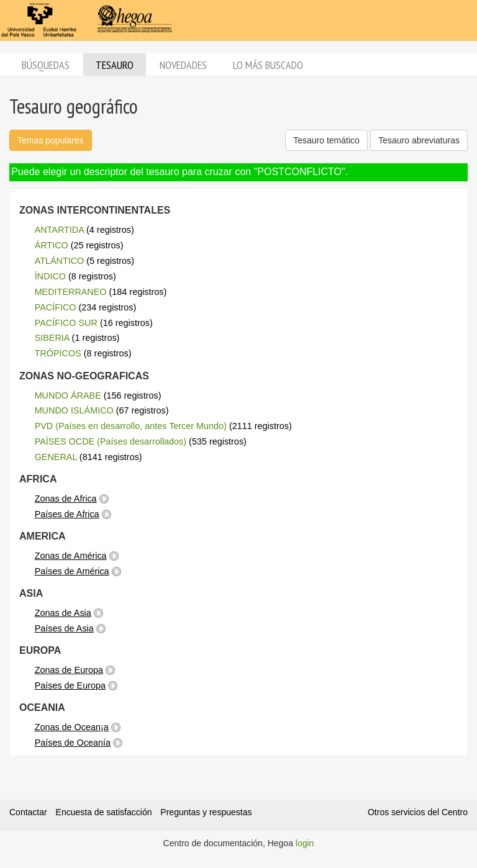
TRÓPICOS (58, 353)
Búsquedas (46, 65)
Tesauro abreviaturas (419, 140)
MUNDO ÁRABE (68, 396)
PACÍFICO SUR (66, 323)
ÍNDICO (50, 276)
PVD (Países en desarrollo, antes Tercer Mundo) (131, 426)
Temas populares (51, 140)
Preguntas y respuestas (206, 812)
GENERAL (56, 457)
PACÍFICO (56, 307)
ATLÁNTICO (60, 261)
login (305, 843)
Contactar (28, 812)
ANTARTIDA (59, 230)
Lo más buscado (268, 65)
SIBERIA (52, 338)
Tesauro (115, 65)
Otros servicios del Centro (418, 812)
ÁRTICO (52, 245)
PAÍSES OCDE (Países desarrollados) (111, 441)
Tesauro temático (326, 140)
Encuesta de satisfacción (104, 812)
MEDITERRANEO (71, 292)
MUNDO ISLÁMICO (74, 410)
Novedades (183, 65)
